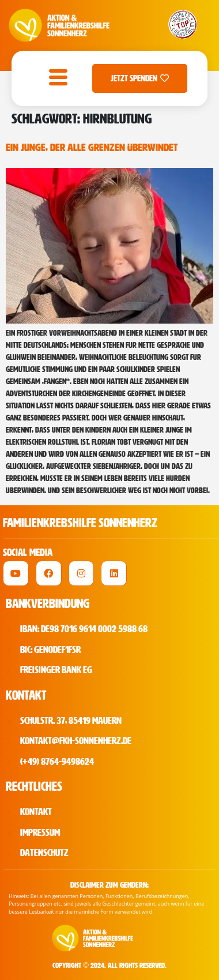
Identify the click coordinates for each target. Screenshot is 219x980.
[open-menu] (55, 78)
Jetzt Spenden (140, 78)
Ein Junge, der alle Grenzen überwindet (92, 147)
